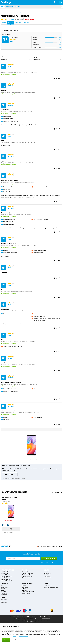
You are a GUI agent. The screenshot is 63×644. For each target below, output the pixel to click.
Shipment (24, 590)
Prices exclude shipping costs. (47, 617)
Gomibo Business (48, 586)
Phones (25, 570)
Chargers (3, 589)
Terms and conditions (45, 620)
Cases (2, 586)
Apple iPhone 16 (4, 573)
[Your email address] (23, 559)
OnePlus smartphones (27, 575)
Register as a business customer (51, 587)
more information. (46, 618)
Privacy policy (4, 603)
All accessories (4, 595)
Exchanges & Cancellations (28, 592)
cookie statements (23, 636)
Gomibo (3, 598)
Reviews (25, 13)
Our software (3, 601)
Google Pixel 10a (4, 578)
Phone (6, 13)
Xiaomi (11, 13)
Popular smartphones (8, 570)
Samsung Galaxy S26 (5, 575)
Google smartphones (27, 578)
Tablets (46, 570)
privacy (14, 636)
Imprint (28, 620)
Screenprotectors (4, 587)
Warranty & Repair (26, 593)
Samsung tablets (48, 573)
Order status (25, 587)
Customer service (28, 584)
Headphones (3, 592)
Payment (24, 586)
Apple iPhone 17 (4, 572)
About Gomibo (4, 600)
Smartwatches (4, 593)
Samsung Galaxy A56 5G (6, 576)
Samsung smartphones (27, 573)
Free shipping (34, 459)
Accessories (4, 584)
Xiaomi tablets (47, 575)
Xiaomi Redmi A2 (18, 13)
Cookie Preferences (35, 620)
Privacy (23, 620)
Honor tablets (47, 576)
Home (2, 13)
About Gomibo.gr (17, 620)
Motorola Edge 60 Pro (5, 579)
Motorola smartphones (27, 576)
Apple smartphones (27, 572)
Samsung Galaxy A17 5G (6, 581)
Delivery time (25, 589)
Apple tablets (47, 572)
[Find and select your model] (33, 6)
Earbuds (3, 590)
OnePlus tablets (47, 578)
